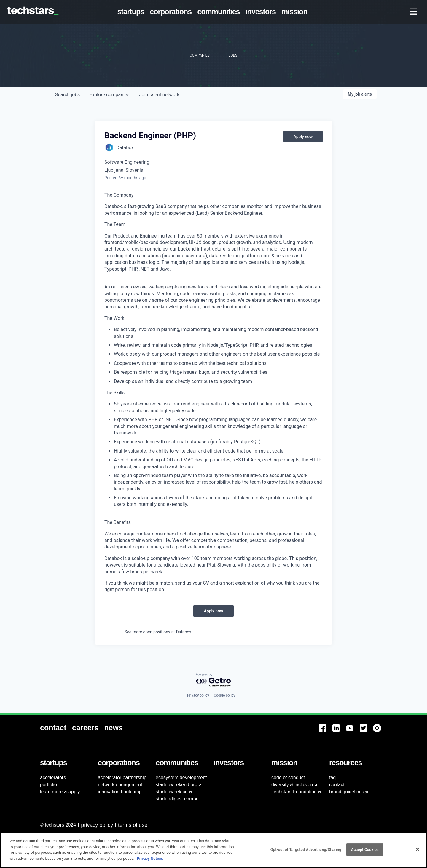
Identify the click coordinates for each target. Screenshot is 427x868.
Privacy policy (198, 695)
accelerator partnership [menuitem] (122, 778)
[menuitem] (132, 12)
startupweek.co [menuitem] (172, 792)
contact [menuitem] (337, 785)
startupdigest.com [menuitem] (174, 799)
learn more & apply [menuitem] (60, 792)
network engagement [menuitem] (120, 785)
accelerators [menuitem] (53, 778)
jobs (67, 95)
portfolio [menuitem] (48, 785)
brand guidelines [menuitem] (346, 792)
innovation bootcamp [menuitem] (120, 792)
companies (109, 95)
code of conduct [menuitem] (288, 778)
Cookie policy (224, 695)
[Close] (418, 853)
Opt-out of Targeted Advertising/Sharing (306, 853)
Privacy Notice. (150, 862)
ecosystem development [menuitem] (181, 778)
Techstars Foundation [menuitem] (294, 792)
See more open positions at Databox (158, 632)
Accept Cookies (365, 853)
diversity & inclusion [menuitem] (292, 785)
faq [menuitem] (332, 778)
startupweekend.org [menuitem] (177, 785)
